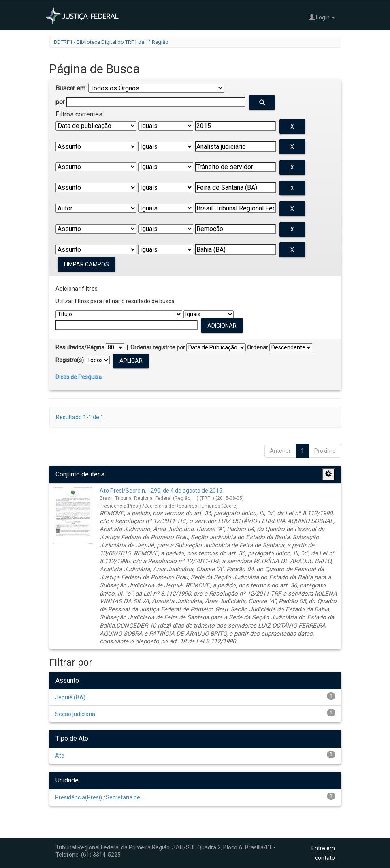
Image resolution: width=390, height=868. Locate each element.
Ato (60, 756)
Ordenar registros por (158, 347)
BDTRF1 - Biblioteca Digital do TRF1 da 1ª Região (111, 42)
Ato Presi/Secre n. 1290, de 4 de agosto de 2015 (161, 491)
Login (322, 17)
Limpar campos (86, 264)
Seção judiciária (75, 714)
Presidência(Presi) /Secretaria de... (99, 797)
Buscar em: (71, 88)
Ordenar (258, 347)
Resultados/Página (80, 347)
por (60, 102)
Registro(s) (70, 360)
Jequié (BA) (70, 697)
